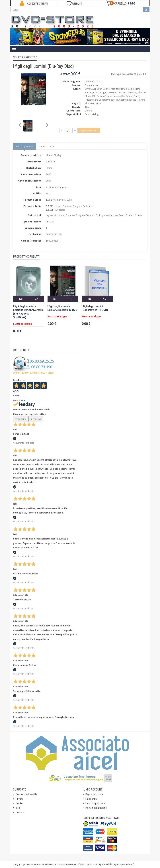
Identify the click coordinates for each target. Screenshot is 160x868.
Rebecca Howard (136, 100)
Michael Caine (127, 89)
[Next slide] (47, 126)
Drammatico (91, 85)
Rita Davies (98, 96)
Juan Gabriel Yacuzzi (108, 89)
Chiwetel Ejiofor (113, 92)
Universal (51, 162)
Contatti (20, 812)
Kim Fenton (127, 96)
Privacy (20, 799)
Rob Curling (99, 92)
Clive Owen (91, 89)
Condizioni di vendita (26, 794)
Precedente (20, 419)
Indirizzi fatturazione (96, 808)
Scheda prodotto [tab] (25, 146)
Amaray (50, 222)
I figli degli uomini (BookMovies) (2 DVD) (95, 308)
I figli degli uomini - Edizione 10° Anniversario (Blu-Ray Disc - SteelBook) (28, 312)
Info (18, 808)
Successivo (36, 419)
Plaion (49, 168)
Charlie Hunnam (112, 96)
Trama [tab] (42, 146)
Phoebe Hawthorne (116, 100)
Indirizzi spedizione (95, 803)
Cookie (19, 803)
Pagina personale (94, 794)
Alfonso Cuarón (93, 103)
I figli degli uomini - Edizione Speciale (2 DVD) (63, 308)
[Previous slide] (20, 126)
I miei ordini (91, 799)
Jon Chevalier (129, 92)
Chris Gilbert (99, 100)
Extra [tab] (53, 146)
